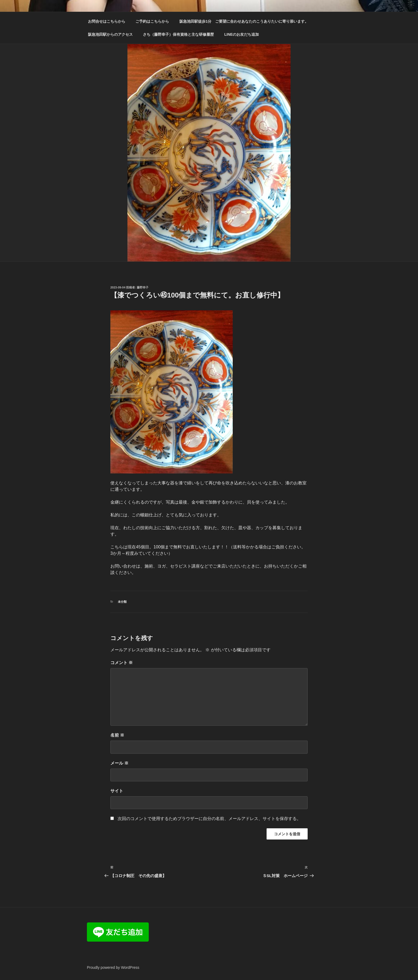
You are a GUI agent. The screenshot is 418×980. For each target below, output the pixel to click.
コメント (122, 663)
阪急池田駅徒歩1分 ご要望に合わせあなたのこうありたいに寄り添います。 (244, 21)
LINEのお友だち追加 (242, 34)
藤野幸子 (143, 287)
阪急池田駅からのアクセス (110, 34)
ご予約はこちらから (152, 21)
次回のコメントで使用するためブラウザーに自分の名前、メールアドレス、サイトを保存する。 (209, 819)
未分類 (122, 602)
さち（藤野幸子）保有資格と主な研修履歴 (178, 34)
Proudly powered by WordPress (113, 967)
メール (119, 763)
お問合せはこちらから (107, 21)
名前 (117, 735)
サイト (117, 791)
